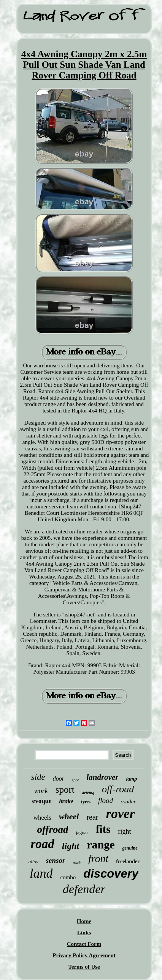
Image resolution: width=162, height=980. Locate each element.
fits (103, 829)
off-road (118, 789)
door (59, 779)
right (125, 831)
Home (84, 921)
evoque (42, 801)
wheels (42, 818)
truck (77, 863)
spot (75, 780)
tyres (86, 802)
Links (84, 933)
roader (128, 801)
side (38, 777)
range (101, 844)
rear (92, 817)
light (71, 846)
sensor (56, 860)
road (42, 844)
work (41, 791)
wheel (69, 816)
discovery (111, 874)
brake (66, 801)
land (41, 873)
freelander (128, 862)
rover (121, 814)
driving (88, 793)
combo (68, 877)
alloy (33, 862)
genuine (130, 848)
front (98, 858)
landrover (102, 777)
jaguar (82, 832)
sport (65, 789)
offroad (52, 829)
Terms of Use (84, 967)
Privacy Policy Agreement (84, 955)
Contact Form (84, 944)
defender (84, 889)
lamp (131, 779)
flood (106, 800)
